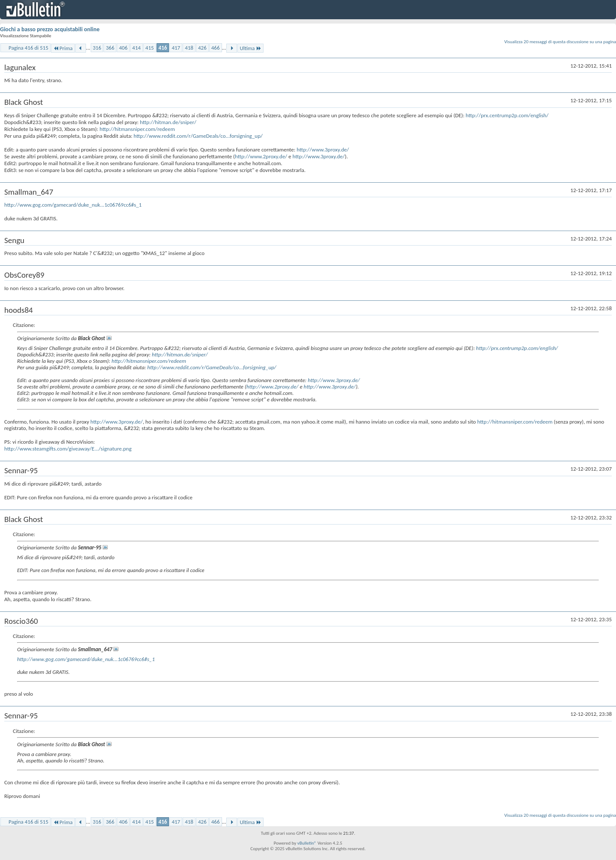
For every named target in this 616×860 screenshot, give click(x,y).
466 (216, 48)
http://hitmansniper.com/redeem (137, 129)
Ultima (250, 48)
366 (110, 48)
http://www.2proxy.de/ (261, 156)
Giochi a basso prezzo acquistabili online (50, 29)
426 (202, 48)
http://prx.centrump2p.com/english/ (507, 115)
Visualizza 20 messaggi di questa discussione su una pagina (560, 42)
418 (189, 48)
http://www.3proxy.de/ (323, 150)
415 (150, 48)
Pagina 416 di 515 (28, 48)
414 (136, 48)
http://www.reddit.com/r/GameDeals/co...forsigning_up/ (198, 136)
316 (97, 48)
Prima (63, 48)
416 (163, 48)
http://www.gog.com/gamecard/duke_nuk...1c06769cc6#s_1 (73, 205)
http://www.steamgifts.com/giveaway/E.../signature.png (68, 449)
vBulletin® (307, 843)
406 (123, 48)
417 (176, 48)
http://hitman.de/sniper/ (168, 122)
